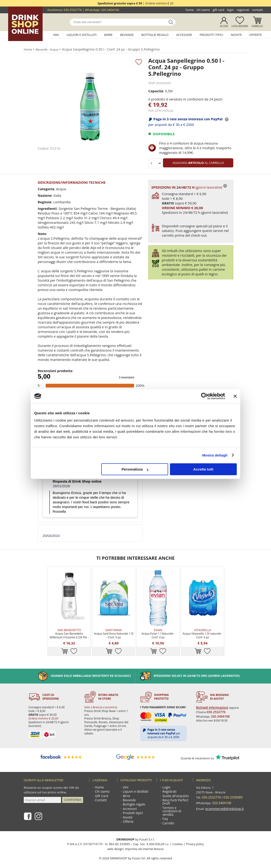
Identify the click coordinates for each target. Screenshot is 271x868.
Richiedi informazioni (211, 699)
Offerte (256, 35)
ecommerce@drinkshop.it (224, 797)
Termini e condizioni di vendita (172, 805)
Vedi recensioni (159, 83)
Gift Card (218, 10)
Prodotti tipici (211, 35)
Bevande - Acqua (49, 49)
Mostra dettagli (215, 455)
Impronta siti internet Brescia (144, 844)
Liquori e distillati (82, 35)
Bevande (127, 35)
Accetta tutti (203, 469)
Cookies (177, 839)
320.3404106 (110, 10)
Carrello (257, 26)
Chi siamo (203, 10)
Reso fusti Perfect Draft (175, 795)
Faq (165, 813)
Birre (108, 35)
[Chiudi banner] (235, 396)
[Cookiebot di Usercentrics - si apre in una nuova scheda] (205, 396)
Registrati (243, 10)
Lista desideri (240, 26)
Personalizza (135, 469)
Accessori (184, 35)
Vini (56, 35)
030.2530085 (232, 788)
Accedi (224, 26)
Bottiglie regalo (155, 35)
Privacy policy (195, 839)
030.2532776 (73, 10)
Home (190, 10)
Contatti (257, 10)
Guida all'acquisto (175, 788)
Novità (236, 35)
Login (230, 10)
